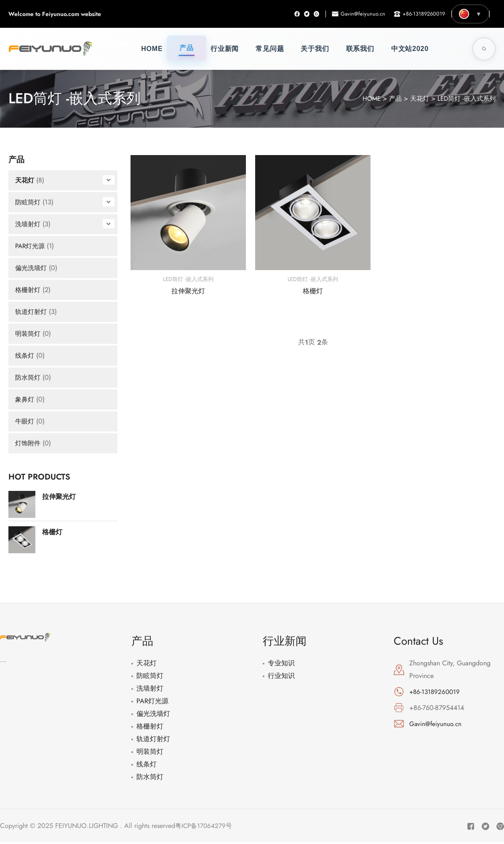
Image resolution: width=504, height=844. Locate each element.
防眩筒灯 (29, 202)
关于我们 (315, 49)
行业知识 (281, 676)
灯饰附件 (29, 443)
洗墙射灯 (29, 224)
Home (152, 49)
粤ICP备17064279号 (205, 824)
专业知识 (281, 663)
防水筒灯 (29, 377)
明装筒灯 (29, 334)
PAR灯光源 (31, 246)
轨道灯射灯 (32, 312)
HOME (365, 98)
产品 (187, 48)
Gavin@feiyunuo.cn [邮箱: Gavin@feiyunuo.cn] (436, 723)
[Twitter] (298, 14)
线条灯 (25, 355)
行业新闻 (225, 49)
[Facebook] (287, 14)
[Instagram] (309, 14)
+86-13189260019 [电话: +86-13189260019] (436, 692)
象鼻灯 (25, 399)
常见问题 (270, 49)
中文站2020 (410, 49)
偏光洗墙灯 (32, 268)
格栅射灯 (29, 290)
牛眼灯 (25, 421)
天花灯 (415, 98)
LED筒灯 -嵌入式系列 (465, 98)
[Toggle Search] (484, 49)
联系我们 (360, 49)
